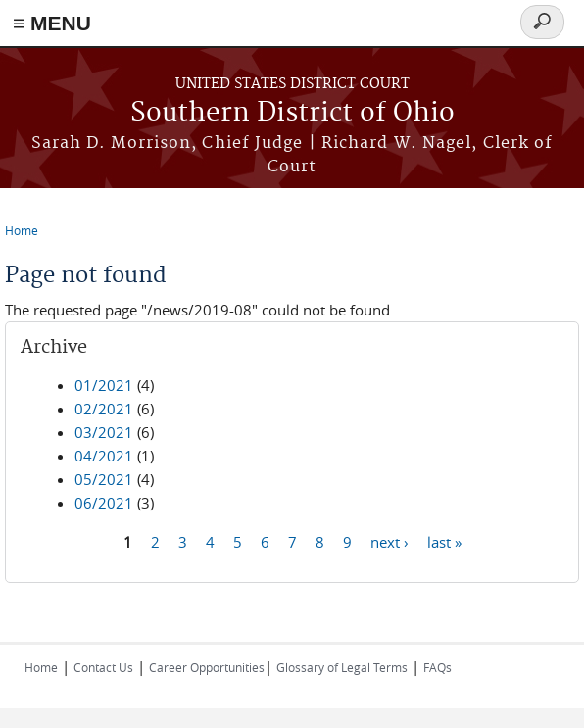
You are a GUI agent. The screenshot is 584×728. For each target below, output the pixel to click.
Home (22, 230)
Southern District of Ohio (292, 113)
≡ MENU (52, 23)
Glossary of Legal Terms (342, 667)
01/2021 (104, 385)
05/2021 (104, 479)
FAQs (438, 667)
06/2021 (104, 503)
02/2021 (104, 409)
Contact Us (103, 667)
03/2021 (104, 432)
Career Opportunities (207, 667)
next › (389, 541)
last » (444, 541)
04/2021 (104, 456)
